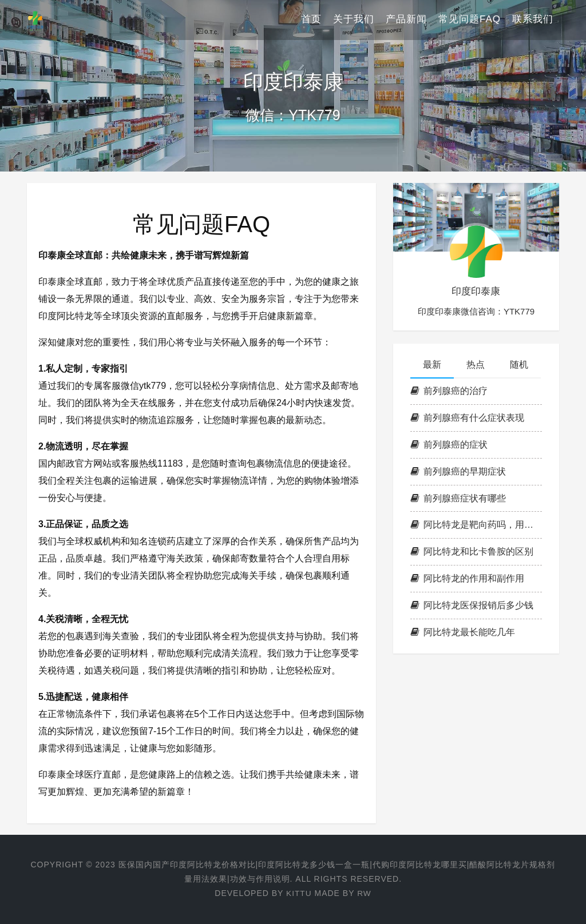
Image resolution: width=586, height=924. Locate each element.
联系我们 (533, 20)
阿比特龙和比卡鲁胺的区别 (472, 551)
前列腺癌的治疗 (449, 391)
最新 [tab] (432, 365)
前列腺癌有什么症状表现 (467, 418)
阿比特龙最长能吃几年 (463, 632)
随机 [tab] (519, 365)
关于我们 (354, 20)
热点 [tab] (476, 365)
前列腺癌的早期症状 (458, 471)
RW (364, 893)
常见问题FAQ (470, 20)
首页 (311, 20)
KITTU (298, 893)
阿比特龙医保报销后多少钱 (472, 605)
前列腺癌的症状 (449, 445)
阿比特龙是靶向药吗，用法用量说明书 (476, 525)
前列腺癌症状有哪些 (458, 498)
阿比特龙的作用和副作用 (467, 578)
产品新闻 (406, 20)
